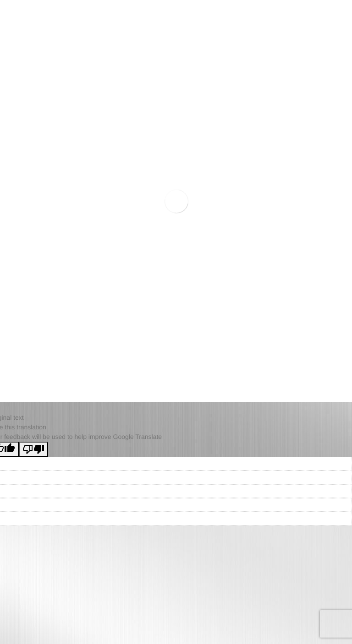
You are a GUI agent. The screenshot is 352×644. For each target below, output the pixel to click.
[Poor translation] (33, 449)
